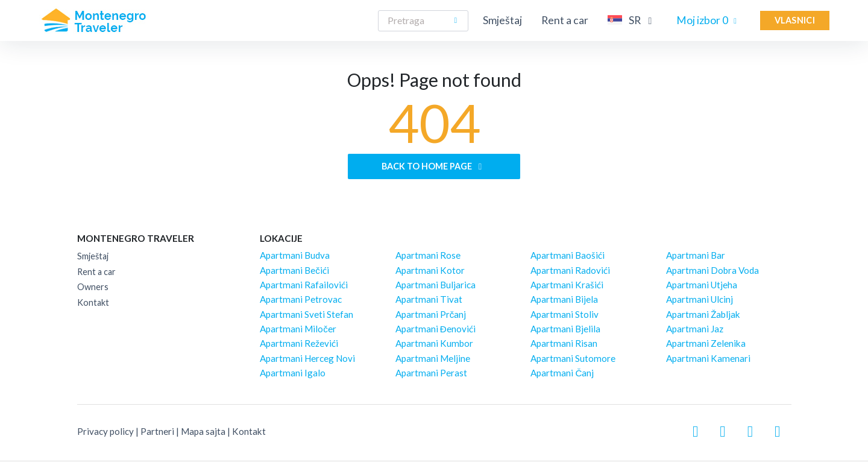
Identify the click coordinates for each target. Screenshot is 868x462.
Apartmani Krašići (567, 287)
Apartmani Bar (696, 258)
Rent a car (565, 20)
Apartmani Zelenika (706, 346)
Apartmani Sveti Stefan (307, 316)
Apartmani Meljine (433, 360)
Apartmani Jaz (695, 331)
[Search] (423, 21)
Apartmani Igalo (293, 375)
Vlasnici (795, 20)
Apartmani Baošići (568, 258)
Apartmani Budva (295, 258)
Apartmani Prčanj (431, 316)
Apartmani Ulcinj (700, 302)
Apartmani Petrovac (301, 302)
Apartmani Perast (431, 375)
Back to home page (434, 167)
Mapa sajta (203, 434)
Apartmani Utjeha (702, 287)
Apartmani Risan (564, 346)
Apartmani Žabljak (703, 316)
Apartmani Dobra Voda (712, 272)
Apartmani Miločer (298, 331)
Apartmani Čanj (562, 375)
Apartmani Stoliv (565, 316)
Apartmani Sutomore (573, 360)
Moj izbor (709, 20)
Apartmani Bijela (564, 302)
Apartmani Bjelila (565, 331)
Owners (93, 289)
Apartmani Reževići (299, 346)
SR (632, 20)
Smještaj (502, 20)
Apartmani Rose (428, 258)
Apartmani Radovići (570, 272)
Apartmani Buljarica (436, 287)
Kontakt (93, 305)
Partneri (157, 434)
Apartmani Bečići (294, 272)
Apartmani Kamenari (708, 360)
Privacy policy (105, 434)
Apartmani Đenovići (436, 331)
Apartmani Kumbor (434, 346)
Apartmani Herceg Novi (307, 360)
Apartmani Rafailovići (304, 287)
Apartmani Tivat (429, 302)
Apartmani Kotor (430, 272)
